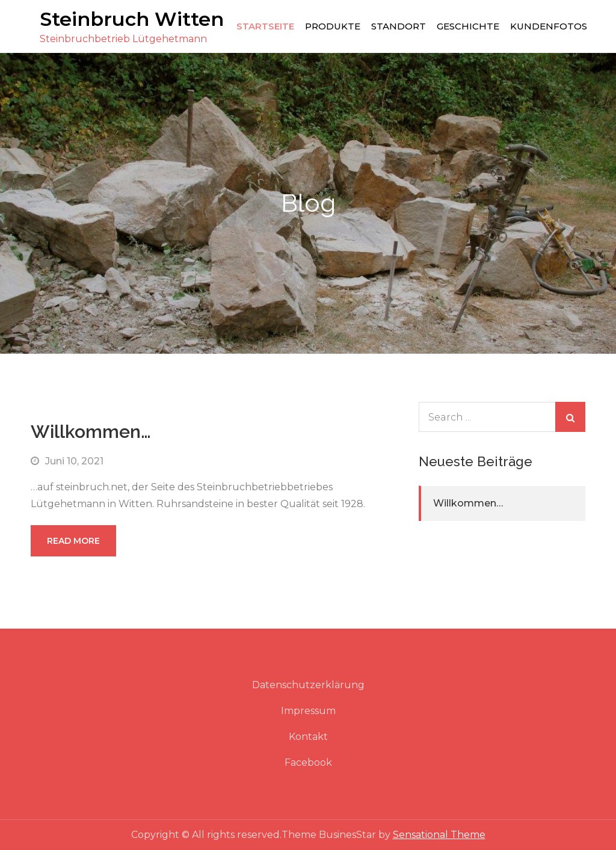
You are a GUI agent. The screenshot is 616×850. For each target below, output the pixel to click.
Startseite (265, 26)
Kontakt (308, 737)
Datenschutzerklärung (308, 685)
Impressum (308, 711)
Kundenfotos (549, 26)
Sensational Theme (439, 835)
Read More (73, 541)
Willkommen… (91, 432)
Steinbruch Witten (132, 19)
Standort (399, 26)
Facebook (308, 762)
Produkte (333, 26)
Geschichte (468, 26)
